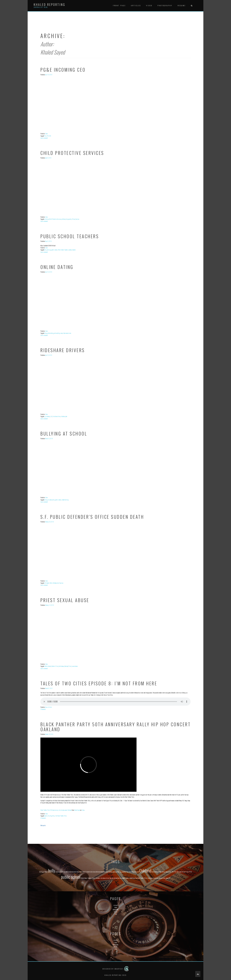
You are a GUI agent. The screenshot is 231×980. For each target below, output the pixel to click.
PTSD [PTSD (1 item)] (190, 872)
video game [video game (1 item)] (165, 878)
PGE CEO (49, 136)
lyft (51, 416)
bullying (49, 250)
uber (66, 416)
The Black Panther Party (61, 816)
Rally (53, 816)
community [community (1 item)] (102, 872)
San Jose (77, 219)
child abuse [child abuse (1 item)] (79, 872)
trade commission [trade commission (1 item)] (152, 878)
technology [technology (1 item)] (132, 878)
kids (67, 219)
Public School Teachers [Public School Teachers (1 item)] (86, 878)
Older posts (43, 825)
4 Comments (43, 818)
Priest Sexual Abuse (65, 600)
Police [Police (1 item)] (183, 872)
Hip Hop (50, 816)
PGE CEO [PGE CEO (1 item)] (177, 872)
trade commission (67, 333)
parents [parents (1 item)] (170, 872)
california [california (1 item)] (62, 872)
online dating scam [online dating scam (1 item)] (163, 872)
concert (46, 816)
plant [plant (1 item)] (180, 872)
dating (46, 333)
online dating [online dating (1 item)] (155, 872)
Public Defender (53, 583)
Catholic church (48, 666)
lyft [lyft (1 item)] (138, 872)
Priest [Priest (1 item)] (187, 872)
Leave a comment (44, 138)
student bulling (65, 500)
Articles (136, 5)
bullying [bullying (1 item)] (58, 872)
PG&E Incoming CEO (63, 70)
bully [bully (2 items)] (52, 870)
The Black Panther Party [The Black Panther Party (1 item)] (141, 878)
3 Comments (43, 709)
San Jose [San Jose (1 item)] (111, 878)
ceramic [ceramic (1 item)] (74, 872)
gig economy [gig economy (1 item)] (123, 872)
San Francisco (60, 583)
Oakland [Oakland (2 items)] (145, 870)
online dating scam (58, 333)
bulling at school (48, 500)
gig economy (47, 416)
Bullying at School (64, 433)
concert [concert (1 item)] (107, 872)
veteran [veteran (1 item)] (160, 878)
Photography (165, 5)
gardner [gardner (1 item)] (117, 872)
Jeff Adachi (47, 583)
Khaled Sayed (77, 810)
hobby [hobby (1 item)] (133, 872)
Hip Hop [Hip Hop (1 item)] (128, 872)
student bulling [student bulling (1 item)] (118, 878)
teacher (70, 250)
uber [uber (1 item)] (157, 878)
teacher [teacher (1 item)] (123, 878)
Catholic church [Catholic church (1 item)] (69, 872)
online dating (51, 333)
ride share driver (57, 416)
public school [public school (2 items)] (71, 877)
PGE (45, 136)
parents (70, 219)
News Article (48, 707)
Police (73, 219)
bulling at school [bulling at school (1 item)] (44, 872)
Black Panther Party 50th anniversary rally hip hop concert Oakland (115, 727)
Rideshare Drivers (63, 350)
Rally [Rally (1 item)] (93, 878)
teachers (74, 250)
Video (149, 5)
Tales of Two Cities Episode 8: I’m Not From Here (99, 683)
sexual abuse (75, 666)
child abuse (62, 666)
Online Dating (57, 267)
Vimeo (83, 810)
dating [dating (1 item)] (111, 872)
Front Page (119, 5)
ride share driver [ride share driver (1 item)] (105, 878)
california (46, 219)
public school (54, 250)
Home (116, 907)
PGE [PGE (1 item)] (173, 872)
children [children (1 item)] (98, 872)
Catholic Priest (55, 666)
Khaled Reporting (49, 5)
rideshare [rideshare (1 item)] (98, 878)
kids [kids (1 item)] (135, 872)
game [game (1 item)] (114, 872)
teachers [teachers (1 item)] (127, 878)
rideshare (63, 416)
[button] (191, 6)
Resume (182, 5)
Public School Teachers (70, 236)
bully (45, 250)
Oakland (66, 666)
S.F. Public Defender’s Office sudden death (92, 517)
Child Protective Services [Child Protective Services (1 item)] (89, 872)
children (63, 219)
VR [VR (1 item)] (169, 878)
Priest (70, 666)
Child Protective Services (72, 153)
